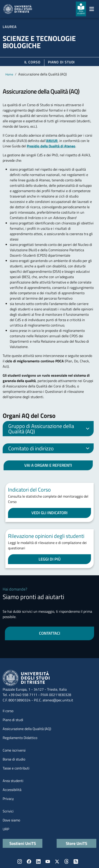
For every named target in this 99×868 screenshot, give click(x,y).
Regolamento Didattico (20, 738)
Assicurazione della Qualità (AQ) (27, 729)
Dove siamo (11, 820)
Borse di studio (14, 759)
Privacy (8, 799)
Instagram (20, 862)
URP (6, 829)
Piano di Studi (61, 62)
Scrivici (8, 811)
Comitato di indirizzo (50, 449)
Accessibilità (12, 790)
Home (9, 74)
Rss (76, 862)
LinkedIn (38, 862)
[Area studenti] (81, 9)
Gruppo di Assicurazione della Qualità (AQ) (50, 429)
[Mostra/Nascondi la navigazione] (92, 9)
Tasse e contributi (16, 768)
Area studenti (13, 781)
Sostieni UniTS (23, 843)
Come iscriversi (14, 750)
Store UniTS (76, 843)
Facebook (29, 862)
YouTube (48, 862)
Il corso (32, 62)
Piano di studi (13, 720)
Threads (66, 862)
